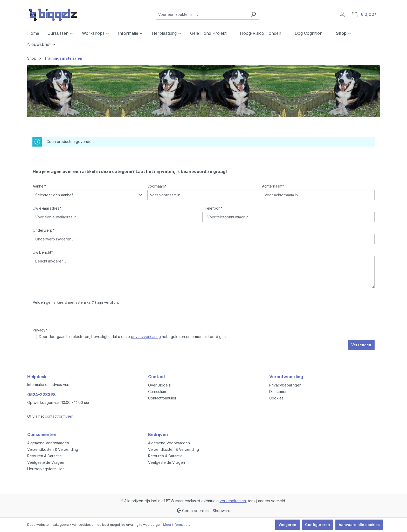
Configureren (318, 525)
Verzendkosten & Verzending (53, 449)
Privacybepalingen (285, 385)
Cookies (276, 398)
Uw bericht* (43, 252)
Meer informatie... (177, 525)
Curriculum (157, 392)
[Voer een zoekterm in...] (202, 14)
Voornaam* (157, 186)
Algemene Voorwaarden (48, 443)
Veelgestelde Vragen (46, 462)
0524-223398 (42, 395)
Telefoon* (213, 208)
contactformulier (59, 416)
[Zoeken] (253, 14)
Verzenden (361, 345)
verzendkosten (233, 501)
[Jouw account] (342, 14)
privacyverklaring (146, 337)
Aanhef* (40, 186)
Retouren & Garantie (44, 456)
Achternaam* (273, 186)
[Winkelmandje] (364, 14)
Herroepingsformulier (46, 469)
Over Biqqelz (159, 385)
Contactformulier (162, 398)
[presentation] (72, 317)
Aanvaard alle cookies (359, 525)
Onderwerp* (43, 230)
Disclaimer (278, 392)
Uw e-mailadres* (47, 208)
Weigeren (287, 525)
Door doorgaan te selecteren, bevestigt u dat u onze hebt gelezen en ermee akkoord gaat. (133, 337)
